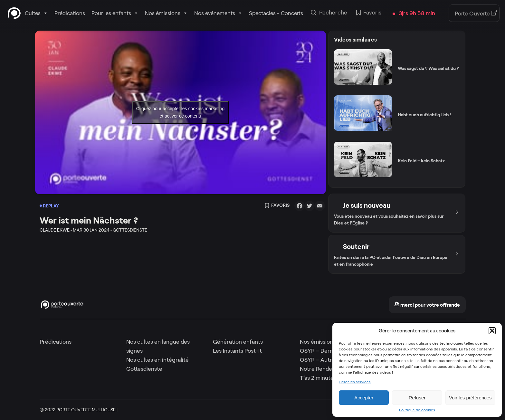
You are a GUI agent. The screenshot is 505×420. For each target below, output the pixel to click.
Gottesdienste (144, 369)
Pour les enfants (115, 13)
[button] (492, 331)
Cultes (36, 13)
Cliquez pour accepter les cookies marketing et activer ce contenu (181, 112)
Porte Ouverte (476, 14)
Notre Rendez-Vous (325, 369)
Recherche (329, 13)
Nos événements (218, 13)
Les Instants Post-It (237, 351)
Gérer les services (355, 382)
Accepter (364, 398)
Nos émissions (166, 13)
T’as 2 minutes (318, 378)
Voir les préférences (470, 398)
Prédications (70, 13)
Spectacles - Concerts (276, 13)
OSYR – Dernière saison (330, 351)
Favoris (369, 13)
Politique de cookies (417, 410)
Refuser (417, 398)
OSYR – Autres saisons (329, 360)
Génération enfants (238, 342)
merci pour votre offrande (427, 305)
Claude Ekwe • (56, 230)
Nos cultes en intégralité (157, 360)
